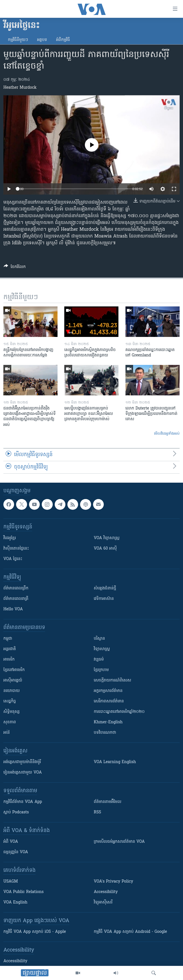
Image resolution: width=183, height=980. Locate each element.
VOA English (15, 902)
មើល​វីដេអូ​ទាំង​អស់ (167, 434)
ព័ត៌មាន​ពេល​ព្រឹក (16, 588)
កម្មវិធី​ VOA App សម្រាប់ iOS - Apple (35, 932)
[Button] (15, 268)
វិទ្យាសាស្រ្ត (102, 649)
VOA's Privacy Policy (114, 882)
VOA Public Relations (24, 892)
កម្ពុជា (8, 639)
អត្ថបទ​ (42, 40)
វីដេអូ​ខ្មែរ (10, 538)
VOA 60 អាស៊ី (105, 549)
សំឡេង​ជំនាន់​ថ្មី (105, 588)
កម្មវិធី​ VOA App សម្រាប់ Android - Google (131, 932)
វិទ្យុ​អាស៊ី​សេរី (103, 902)
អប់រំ (6, 733)
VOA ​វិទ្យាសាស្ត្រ (107, 538)
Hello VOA (13, 609)
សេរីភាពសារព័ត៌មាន (109, 701)
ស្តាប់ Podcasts (16, 812)
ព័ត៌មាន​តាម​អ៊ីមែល (108, 802)
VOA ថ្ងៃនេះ (13, 559)
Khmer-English (108, 722)
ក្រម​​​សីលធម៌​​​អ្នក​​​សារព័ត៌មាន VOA (119, 842)
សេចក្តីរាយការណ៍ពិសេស (113, 680)
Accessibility (106, 892)
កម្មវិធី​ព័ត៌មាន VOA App (23, 802)
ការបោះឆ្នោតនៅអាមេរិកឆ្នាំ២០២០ (119, 712)
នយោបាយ (12, 691)
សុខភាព (10, 722)
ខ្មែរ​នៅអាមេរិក (14, 670)
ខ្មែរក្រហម (101, 670)
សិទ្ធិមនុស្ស (12, 712)
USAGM (11, 882)
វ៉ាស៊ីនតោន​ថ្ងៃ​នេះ (16, 549)
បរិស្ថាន (100, 639)
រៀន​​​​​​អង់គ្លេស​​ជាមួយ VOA (23, 773)
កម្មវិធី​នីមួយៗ (18, 40)
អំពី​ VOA (11, 842)
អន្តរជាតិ (10, 649)
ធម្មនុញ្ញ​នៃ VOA (16, 852)
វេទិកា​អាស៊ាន (104, 599)
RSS (98, 812)
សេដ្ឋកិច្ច (10, 701)
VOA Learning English (115, 762)
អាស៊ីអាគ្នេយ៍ (13, 680)
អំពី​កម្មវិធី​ (63, 40)
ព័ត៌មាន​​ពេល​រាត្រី (16, 599)
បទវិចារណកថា (105, 733)
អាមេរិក (9, 660)
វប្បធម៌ (99, 660)
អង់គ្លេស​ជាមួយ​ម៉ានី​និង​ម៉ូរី (22, 762)
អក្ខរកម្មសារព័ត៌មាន (108, 691)
